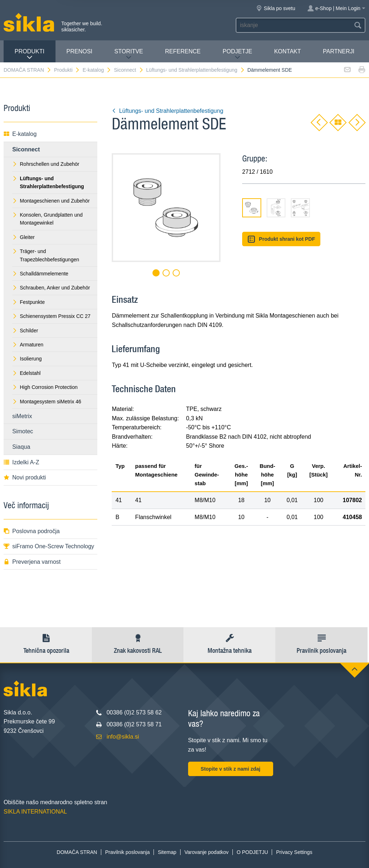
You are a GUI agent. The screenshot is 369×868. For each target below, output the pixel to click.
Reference (183, 51)
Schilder (25, 331)
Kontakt (288, 51)
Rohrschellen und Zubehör (46, 164)
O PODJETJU (252, 852)
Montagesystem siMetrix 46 (47, 402)
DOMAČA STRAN (28, 70)
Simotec (23, 431)
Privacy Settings (294, 852)
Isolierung (27, 359)
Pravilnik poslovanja (128, 852)
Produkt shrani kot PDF (281, 239)
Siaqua (21, 447)
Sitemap (167, 852)
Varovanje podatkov (207, 852)
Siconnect (129, 70)
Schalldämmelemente (40, 274)
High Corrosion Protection (45, 387)
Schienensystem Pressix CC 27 (51, 316)
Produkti (30, 54)
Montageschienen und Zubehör (51, 201)
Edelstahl (26, 373)
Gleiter (23, 237)
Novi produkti (25, 477)
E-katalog (97, 70)
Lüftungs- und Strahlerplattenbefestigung (196, 70)
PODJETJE (237, 54)
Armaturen (28, 345)
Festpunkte (28, 302)
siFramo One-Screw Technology (49, 546)
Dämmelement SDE (270, 70)
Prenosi (79, 51)
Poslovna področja (32, 531)
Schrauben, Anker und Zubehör (51, 288)
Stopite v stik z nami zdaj (231, 769)
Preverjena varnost (32, 562)
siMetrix (22, 416)
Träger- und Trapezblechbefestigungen (46, 255)
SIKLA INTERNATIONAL (35, 812)
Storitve (129, 54)
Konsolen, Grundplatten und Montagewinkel (47, 219)
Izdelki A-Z (21, 462)
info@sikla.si (123, 737)
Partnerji (339, 51)
